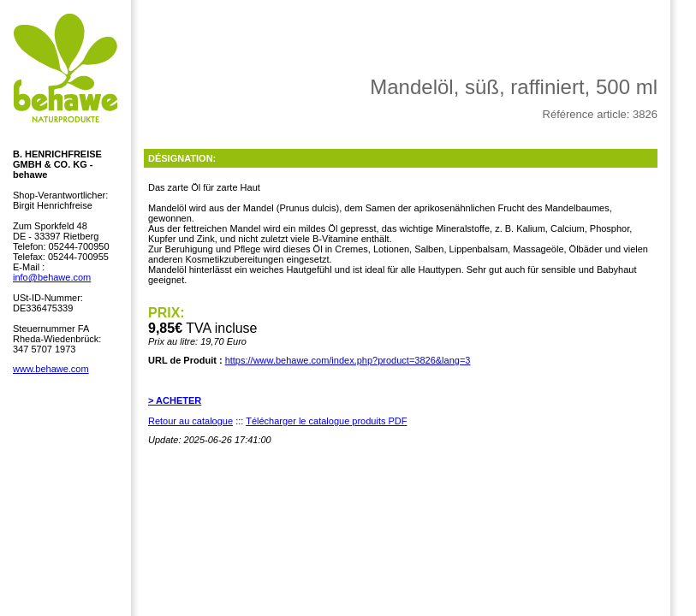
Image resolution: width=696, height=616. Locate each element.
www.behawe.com (51, 369)
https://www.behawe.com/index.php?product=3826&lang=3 (348, 360)
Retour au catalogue (190, 421)
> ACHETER (175, 400)
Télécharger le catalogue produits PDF (326, 421)
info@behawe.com (52, 277)
